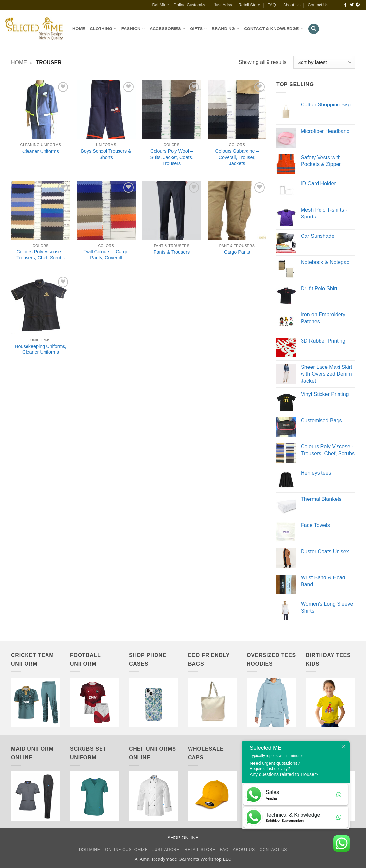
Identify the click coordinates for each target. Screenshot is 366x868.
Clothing (103, 29)
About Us (292, 5)
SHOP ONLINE (183, 838)
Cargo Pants (237, 252)
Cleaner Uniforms (41, 151)
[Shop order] (324, 62)
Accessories (167, 29)
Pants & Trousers (172, 252)
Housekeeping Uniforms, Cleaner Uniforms (41, 349)
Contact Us (318, 5)
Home (79, 29)
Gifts (198, 29)
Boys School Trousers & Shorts (106, 154)
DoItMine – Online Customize (179, 5)
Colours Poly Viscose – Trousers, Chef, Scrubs (41, 255)
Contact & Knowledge (274, 29)
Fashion (133, 29)
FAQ (272, 5)
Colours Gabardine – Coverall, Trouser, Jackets (237, 157)
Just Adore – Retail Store (237, 5)
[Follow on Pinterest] (358, 5)
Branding (226, 29)
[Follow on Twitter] (352, 5)
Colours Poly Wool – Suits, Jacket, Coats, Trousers (171, 157)
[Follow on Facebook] (345, 5)
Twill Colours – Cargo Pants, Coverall (106, 255)
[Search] (314, 29)
